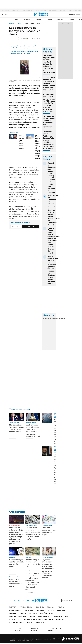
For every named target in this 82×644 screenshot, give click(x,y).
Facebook (14, 600)
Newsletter (78, 19)
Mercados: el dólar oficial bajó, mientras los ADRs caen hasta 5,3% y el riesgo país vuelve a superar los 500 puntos (49, 103)
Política (49, 19)
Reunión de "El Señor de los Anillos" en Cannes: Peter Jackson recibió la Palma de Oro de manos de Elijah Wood (49, 140)
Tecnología (57, 616)
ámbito (11, 23)
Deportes (33, 613)
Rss (67, 616)
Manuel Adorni (53, 10)
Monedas (45, 319)
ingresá (78, 14)
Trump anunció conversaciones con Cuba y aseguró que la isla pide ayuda (24, 52)
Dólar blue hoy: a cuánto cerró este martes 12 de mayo (16, 563)
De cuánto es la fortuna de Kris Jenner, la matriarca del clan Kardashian (49, 122)
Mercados (29, 610)
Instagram (19, 600)
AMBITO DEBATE (55, 629)
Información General (18, 616)
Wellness (61, 610)
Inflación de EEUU (27, 10)
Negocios (60, 19)
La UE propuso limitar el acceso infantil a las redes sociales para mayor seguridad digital (33, 431)
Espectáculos (44, 616)
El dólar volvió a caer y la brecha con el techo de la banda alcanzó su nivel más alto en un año (49, 84)
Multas (30, 623)
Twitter (10, 600)
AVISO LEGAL (61, 620)
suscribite (72, 14)
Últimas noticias (26, 607)
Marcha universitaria (41, 10)
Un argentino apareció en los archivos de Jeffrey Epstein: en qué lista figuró (24, 47)
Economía (27, 19)
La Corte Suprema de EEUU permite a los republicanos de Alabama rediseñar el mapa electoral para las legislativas (39, 147)
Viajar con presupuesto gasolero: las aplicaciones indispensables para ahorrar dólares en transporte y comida (48, 569)
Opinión (71, 19)
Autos (32, 616)
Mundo (19, 23)
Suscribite (31, 226)
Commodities (56, 319)
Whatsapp (33, 600)
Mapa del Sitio (15, 620)
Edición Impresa (46, 613)
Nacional (13, 613)
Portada (13, 607)
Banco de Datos (15, 610)
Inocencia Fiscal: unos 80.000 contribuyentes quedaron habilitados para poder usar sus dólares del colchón (54, 241)
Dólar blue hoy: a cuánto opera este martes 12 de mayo (33, 563)
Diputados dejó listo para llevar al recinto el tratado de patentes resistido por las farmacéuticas (49, 64)
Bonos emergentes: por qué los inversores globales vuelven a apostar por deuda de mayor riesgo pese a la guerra (53, 270)
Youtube (28, 600)
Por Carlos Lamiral (30, 592)
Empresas (63, 10)
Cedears (62, 319)
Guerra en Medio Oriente (75, 10)
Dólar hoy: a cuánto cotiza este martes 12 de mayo (16, 583)
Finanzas (39, 19)
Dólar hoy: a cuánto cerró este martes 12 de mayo (49, 531)
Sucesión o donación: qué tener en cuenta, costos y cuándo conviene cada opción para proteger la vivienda (52, 178)
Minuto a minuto (15, 525)
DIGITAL (19, 629)
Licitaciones (41, 623)
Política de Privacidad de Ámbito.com (38, 620)
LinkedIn (23, 600)
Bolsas (50, 319)
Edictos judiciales (16, 623)
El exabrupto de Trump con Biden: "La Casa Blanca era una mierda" (16, 428)
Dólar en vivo (16, 10)
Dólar (17, 19)
